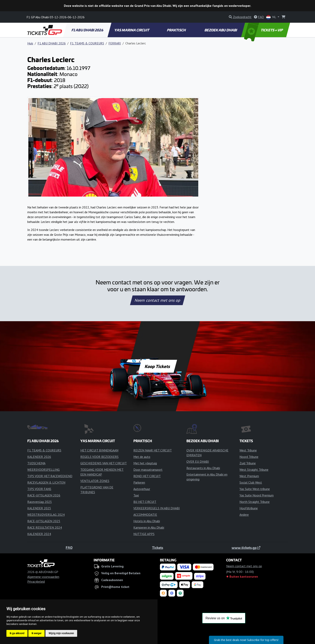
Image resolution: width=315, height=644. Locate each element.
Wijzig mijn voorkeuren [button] (61, 633)
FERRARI (115, 43)
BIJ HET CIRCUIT (145, 502)
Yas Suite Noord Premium (257, 495)
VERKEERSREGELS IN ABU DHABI (157, 508)
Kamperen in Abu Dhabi (149, 527)
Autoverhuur (142, 489)
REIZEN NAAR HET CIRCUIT (153, 450)
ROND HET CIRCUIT (147, 476)
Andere (244, 515)
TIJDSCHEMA (36, 463)
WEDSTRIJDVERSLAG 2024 (46, 515)
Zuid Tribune (248, 463)
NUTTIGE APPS (144, 534)
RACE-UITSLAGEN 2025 (44, 521)
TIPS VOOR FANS (39, 489)
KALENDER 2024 (39, 534)
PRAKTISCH (176, 30)
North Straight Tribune (255, 502)
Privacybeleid (36, 581)
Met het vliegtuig (145, 463)
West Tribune (248, 450)
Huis (30, 43)
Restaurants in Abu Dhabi (203, 468)
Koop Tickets (157, 366)
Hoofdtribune (249, 508)
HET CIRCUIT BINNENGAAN (99, 450)
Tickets (158, 548)
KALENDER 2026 (39, 457)
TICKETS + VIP (264, 30)
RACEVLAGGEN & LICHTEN (46, 482)
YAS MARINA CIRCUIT (132, 30)
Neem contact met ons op (157, 300)
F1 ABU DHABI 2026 (87, 30)
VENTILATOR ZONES (95, 481)
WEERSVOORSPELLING (43, 470)
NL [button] (272, 17)
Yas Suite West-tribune (255, 489)
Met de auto (142, 457)
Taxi (136, 495)
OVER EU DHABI (198, 461)
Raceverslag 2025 (40, 502)
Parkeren (139, 482)
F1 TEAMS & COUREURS (87, 43)
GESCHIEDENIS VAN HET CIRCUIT (104, 463)
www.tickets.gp (246, 548)
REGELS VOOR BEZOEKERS (99, 457)
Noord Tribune (249, 457)
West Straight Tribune (254, 470)
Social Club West (251, 482)
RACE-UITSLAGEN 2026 (44, 495)
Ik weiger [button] (36, 633)
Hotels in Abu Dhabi (147, 521)
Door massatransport (148, 470)
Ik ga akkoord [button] (17, 633)
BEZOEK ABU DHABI (221, 30)
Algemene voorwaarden (43, 577)
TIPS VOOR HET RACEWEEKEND (50, 476)
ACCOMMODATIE (145, 515)
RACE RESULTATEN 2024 (45, 527)
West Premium (249, 476)
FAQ (69, 548)
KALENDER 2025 (39, 508)
